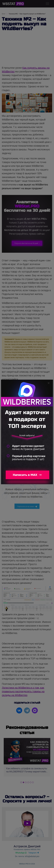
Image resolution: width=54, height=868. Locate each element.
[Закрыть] (49, 383)
